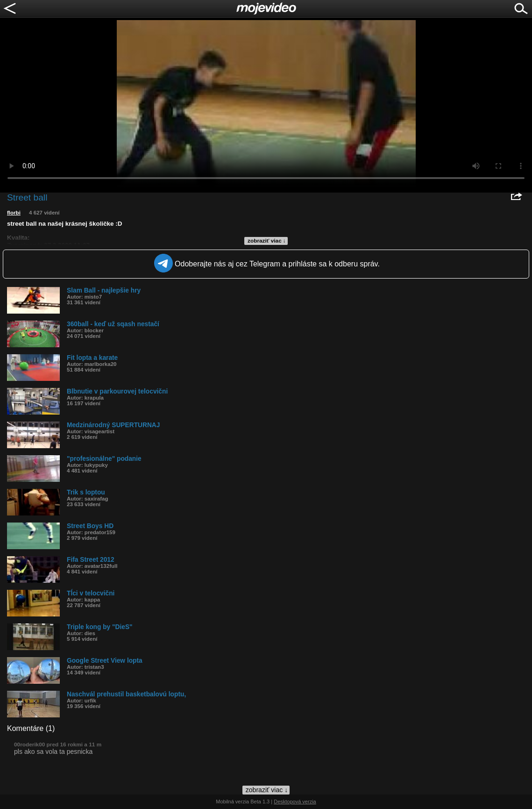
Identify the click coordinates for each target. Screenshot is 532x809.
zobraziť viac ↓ (267, 241)
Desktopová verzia (295, 802)
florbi (14, 213)
